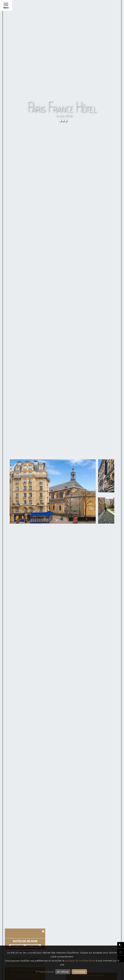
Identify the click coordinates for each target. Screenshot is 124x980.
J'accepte (79, 972)
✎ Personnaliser (45, 972)
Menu (6, 6)
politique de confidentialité (80, 961)
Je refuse (63, 972)
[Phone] (121, 945)
